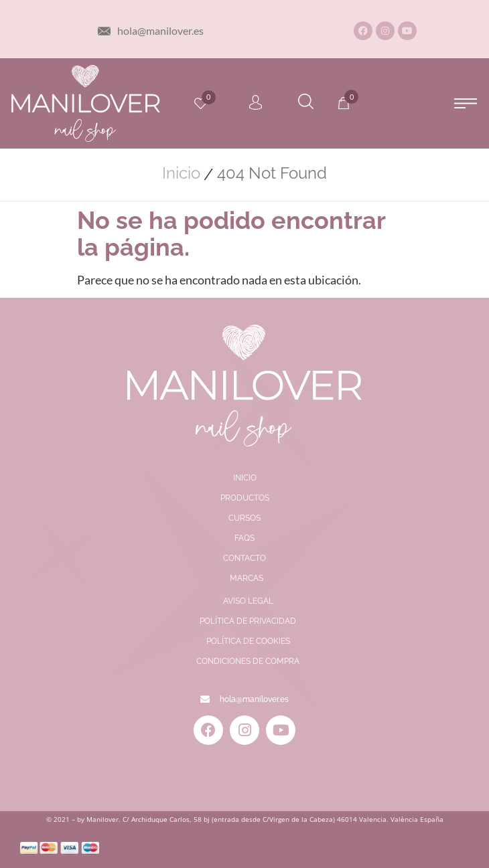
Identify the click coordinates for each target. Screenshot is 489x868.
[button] (466, 103)
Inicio (181, 173)
